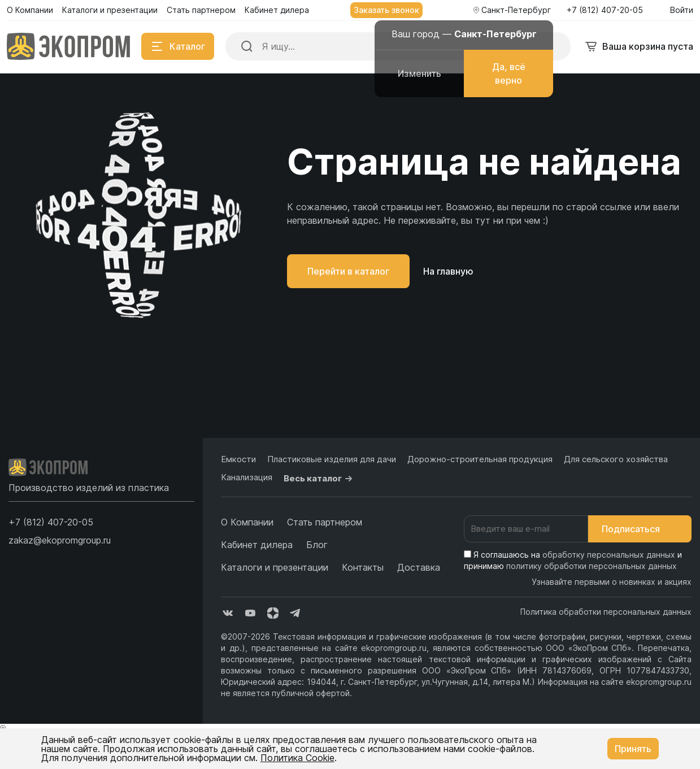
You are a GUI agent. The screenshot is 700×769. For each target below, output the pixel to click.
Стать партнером (325, 522)
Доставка (419, 567)
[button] (51, 522)
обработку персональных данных (609, 555)
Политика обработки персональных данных (606, 612)
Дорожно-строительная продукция (480, 459)
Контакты (363, 567)
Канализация (247, 477)
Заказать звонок (386, 10)
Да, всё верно (509, 73)
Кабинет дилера (257, 545)
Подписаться (640, 529)
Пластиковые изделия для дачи (332, 459)
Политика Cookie (297, 758)
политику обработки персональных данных (592, 566)
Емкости (238, 459)
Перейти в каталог (348, 271)
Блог (317, 545)
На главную (448, 271)
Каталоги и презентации (275, 567)
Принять (633, 749)
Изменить (419, 73)
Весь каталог (319, 479)
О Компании (247, 522)
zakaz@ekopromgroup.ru (60, 540)
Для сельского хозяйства (616, 459)
